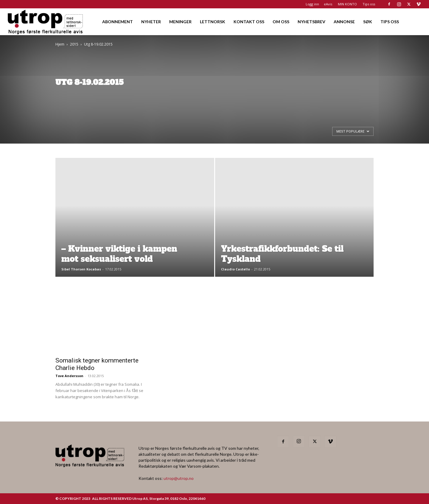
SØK (368, 22)
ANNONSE (344, 22)
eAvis (328, 4)
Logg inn (312, 4)
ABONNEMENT (118, 22)
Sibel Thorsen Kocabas (81, 269)
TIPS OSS (390, 22)
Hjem (60, 44)
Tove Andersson (69, 376)
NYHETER (151, 22)
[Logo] (46, 22)
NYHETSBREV (311, 22)
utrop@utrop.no (179, 478)
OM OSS (281, 22)
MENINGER (180, 22)
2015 (74, 44)
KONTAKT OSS (249, 22)
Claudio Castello (236, 269)
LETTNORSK (213, 22)
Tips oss (369, 4)
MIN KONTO (347, 4)
